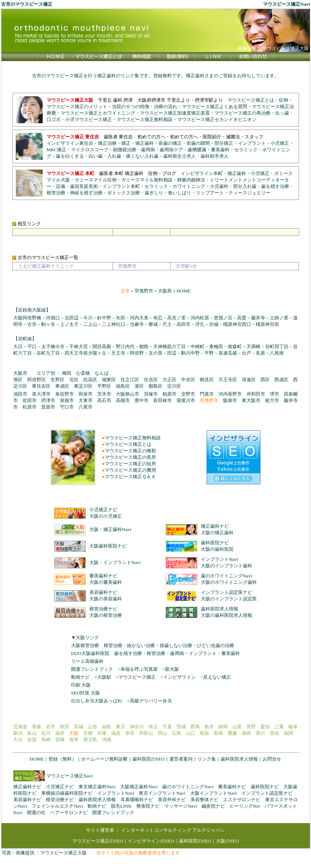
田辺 (172, 353)
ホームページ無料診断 (104, 759)
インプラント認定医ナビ (227, 592)
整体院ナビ (148, 806)
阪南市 (230, 400)
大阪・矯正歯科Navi (110, 529)
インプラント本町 (121, 186)
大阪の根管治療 (106, 615)
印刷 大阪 (81, 685)
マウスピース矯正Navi (70, 776)
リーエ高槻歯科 (87, 661)
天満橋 (253, 347)
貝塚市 (151, 394)
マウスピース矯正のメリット (77, 107)
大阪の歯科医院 (217, 549)
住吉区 (151, 380)
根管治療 (56, 193)
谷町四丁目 (277, 347)
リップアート (210, 193)
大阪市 (20, 373)
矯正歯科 (145, 143)
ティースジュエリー (249, 193)
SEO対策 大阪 (86, 693)
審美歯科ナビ (103, 576)
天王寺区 (228, 380)
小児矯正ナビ (103, 510)
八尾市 (86, 407)
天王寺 (118, 353)
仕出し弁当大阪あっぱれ (97, 701)
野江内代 (125, 347)
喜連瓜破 (228, 353)
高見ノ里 (176, 318)
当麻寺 (137, 324)
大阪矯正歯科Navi (139, 787)
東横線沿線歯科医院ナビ (67, 793)
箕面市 (48, 407)
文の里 (155, 353)
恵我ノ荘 (223, 318)
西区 (265, 380)
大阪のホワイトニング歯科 (229, 582)
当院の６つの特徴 (131, 107)
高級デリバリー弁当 (151, 701)
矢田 (121, 318)
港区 (139, 386)
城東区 (109, 380)
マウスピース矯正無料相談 (145, 119)
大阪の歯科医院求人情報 (227, 615)
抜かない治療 (141, 645)
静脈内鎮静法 (191, 180)
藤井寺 (258, 318)
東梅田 (216, 347)
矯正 (126, 143)
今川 (88, 318)
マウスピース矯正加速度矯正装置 (175, 113)
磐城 (153, 324)
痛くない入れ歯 (142, 156)
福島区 (123, 386)
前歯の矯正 (170, 143)
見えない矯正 (217, 677)
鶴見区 (207, 380)
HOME (183, 291)
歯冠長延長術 (84, 186)
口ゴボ (54, 119)
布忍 (158, 318)
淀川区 (174, 386)
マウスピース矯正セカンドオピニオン (217, 119)
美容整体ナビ (204, 800)
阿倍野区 (37, 380)
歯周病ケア (171, 150)
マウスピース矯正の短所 (130, 464)
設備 (61, 186)
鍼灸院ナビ (213, 806)
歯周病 (148, 150)
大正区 (169, 380)
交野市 (188, 394)
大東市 (86, 400)
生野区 (58, 380)
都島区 (155, 386)
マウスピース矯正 (137, 677)
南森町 (235, 347)
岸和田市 (256, 394)
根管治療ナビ (103, 609)
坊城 (214, 324)
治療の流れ (166, 107)
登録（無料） (62, 759)
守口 (32, 347)
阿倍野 (137, 353)
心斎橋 (83, 373)
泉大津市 (41, 394)
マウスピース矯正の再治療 (242, 113)
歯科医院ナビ (215, 543)
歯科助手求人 (215, 156)
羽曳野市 (144, 291)
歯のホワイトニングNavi (227, 576)
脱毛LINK (121, 806)
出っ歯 (282, 113)
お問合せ (272, 759)
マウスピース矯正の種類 (130, 451)
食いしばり (180, 193)
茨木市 (104, 394)
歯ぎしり (154, 193)
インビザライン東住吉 (70, 143)
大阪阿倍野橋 (27, 318)
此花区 (90, 380)
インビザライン (180, 677)
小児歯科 (219, 186)
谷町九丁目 (48, 353)
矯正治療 (107, 143)
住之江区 (130, 380)
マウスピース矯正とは (251, 100)
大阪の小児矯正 (106, 516)
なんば (102, 373)
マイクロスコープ (90, 150)
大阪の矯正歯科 (217, 533)
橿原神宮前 (267, 324)
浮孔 (200, 324)
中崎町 (197, 347)
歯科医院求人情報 (220, 609)
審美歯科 (220, 150)
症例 (283, 100)
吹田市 (30, 400)
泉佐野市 (65, 394)
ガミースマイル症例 (96, 180)
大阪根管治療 (85, 645)
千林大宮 (79, 347)
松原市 (30, 407)
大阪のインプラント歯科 (227, 566)
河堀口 (53, 318)
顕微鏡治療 (125, 150)
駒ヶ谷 (48, 324)
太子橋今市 (53, 347)
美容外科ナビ (172, 800)
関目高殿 (102, 347)
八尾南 (277, 353)
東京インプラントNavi (162, 793)
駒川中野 (190, 353)
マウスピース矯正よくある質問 (215, 107)
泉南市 (67, 400)
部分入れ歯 (245, 186)
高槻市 (123, 400)
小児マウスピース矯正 (89, 119)
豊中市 (142, 400)
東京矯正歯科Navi (97, 787)
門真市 (207, 394)
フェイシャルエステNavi (57, 806)
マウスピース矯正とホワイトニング (98, 113)
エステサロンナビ (242, 800)
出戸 (246, 353)
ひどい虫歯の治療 (216, 645)
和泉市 (86, 394)
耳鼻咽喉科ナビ (137, 800)
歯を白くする (70, 156)
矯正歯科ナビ (215, 526)
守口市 (67, 407)
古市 (32, 324)
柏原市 (169, 394)
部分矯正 (224, 143)
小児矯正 (280, 143)
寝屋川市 (186, 400)
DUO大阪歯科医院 (90, 653)
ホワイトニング (189, 186)
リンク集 (207, 759)
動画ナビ (80, 677)
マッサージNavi (181, 806)
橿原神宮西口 (237, 324)
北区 (74, 380)
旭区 (18, 380)
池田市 (20, 394)
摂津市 (48, 400)
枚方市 (272, 400)
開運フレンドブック (92, 669)
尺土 (167, 324)
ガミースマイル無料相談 (147, 180)
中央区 (188, 380)
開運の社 (36, 812)
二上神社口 (114, 324)
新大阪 (172, 669)
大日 (18, 347)
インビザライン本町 (202, 173)
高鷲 (242, 318)
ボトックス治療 (124, 193)
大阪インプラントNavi (213, 793)
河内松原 (200, 318)
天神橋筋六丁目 (169, 347)
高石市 (104, 400)
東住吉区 (41, 386)
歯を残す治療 (275, 186)
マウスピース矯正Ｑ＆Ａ (130, 477)
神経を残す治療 (86, 193)
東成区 (62, 386)
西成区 (281, 380)
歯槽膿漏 (197, 150)
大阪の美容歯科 (106, 599)
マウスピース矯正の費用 (130, 470)
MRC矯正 (57, 150)
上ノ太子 (69, 324)
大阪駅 (104, 677)
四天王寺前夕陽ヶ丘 (86, 353)
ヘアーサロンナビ (69, 812)
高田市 (183, 324)
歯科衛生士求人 (180, 156)
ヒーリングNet (245, 806)
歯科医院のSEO (149, 759)
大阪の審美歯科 (106, 582)
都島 (144, 347)
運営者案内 (181, 759)
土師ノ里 (279, 318)
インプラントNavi (220, 559)
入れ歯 (114, 156)
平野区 (104, 386)
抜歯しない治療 (176, 645)
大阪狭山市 (128, 394)
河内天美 (139, 318)
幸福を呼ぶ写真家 (139, 669)
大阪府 (165, 291)
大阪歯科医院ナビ (108, 546)
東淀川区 (83, 386)
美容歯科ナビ (103, 592)
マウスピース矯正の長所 (130, 457)
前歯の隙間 (198, 143)
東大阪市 (251, 400)
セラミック (246, 150)
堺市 (274, 394)
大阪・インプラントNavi (115, 562)
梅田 (67, 373)
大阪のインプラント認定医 (229, 599)
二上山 (90, 324)
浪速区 (249, 380)
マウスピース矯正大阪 (63, 853)
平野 (209, 353)
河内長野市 (230, 394)
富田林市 (162, 400)
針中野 (104, 318)
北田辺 (72, 318)
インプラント (252, 143)
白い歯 (96, 156)
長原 (260, 353)
